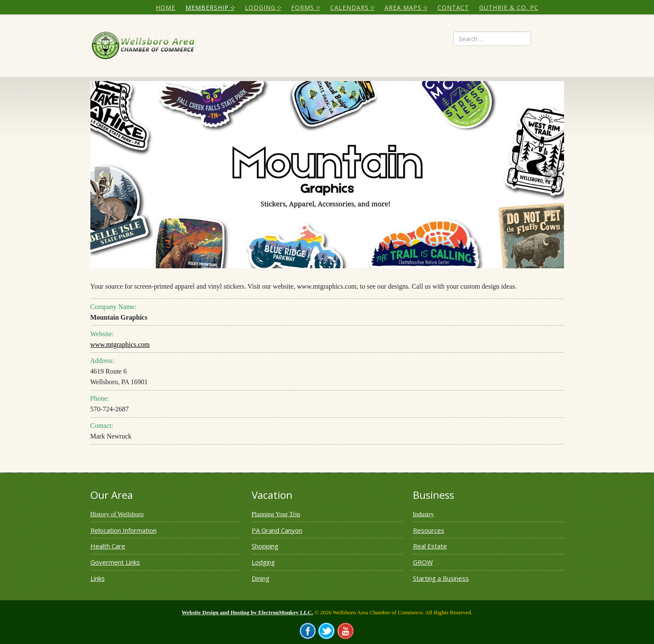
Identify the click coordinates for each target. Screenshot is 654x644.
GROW (423, 562)
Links (98, 578)
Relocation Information (124, 530)
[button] (102, 174)
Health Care (108, 546)
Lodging (263, 562)
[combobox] (492, 39)
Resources (429, 530)
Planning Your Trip (276, 514)
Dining (261, 578)
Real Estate (430, 546)
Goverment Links (115, 562)
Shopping (265, 546)
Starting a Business (441, 578)
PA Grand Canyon (277, 530)
